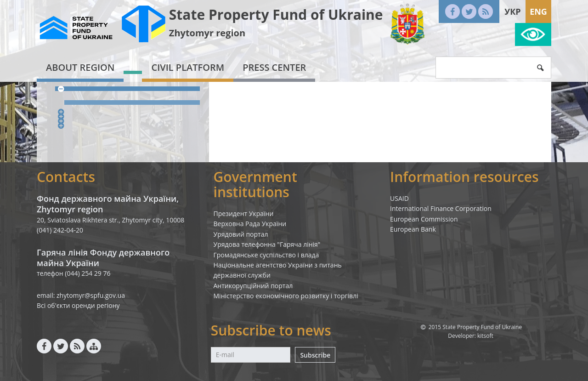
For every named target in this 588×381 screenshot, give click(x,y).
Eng (538, 11)
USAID (399, 198)
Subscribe (315, 355)
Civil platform (188, 67)
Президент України (244, 213)
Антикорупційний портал (253, 286)
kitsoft (485, 336)
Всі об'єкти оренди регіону (78, 305)
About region (80, 67)
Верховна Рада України (250, 224)
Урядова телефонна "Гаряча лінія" (267, 244)
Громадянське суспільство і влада (266, 255)
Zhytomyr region (207, 33)
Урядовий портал (241, 234)
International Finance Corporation (441, 208)
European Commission (424, 219)
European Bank (413, 229)
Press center (274, 67)
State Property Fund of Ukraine (276, 14)
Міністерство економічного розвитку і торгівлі (286, 296)
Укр (512, 11)
